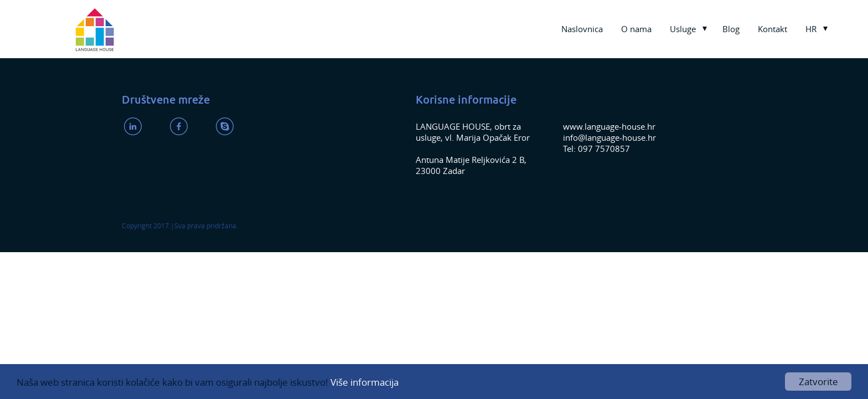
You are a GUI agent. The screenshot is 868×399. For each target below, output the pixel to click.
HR (811, 29)
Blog (731, 29)
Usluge (683, 29)
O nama (636, 29)
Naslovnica (582, 29)
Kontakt (773, 29)
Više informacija (365, 382)
